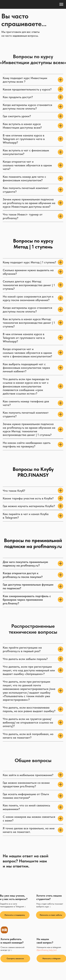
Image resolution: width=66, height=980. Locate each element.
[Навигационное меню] (61, 4)
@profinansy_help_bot (47, 950)
